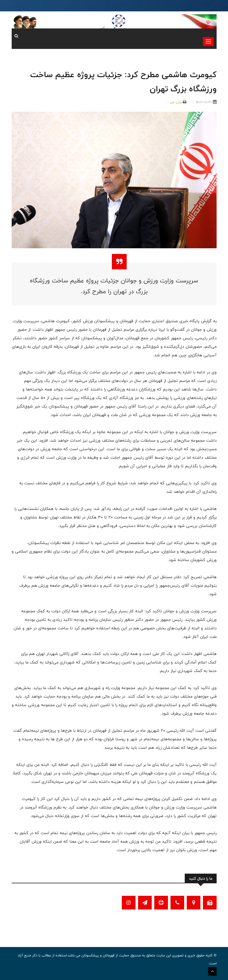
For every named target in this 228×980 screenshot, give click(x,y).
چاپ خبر (176, 102)
